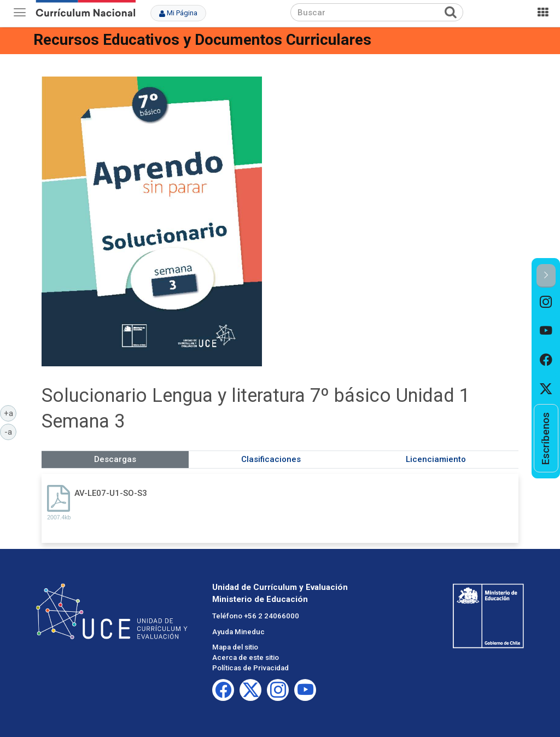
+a (10, 413)
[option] (546, 302)
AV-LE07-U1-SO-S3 (111, 493)
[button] (546, 276)
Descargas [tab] (115, 459)
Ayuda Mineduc (238, 632)
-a (10, 431)
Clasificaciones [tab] (271, 459)
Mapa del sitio (235, 647)
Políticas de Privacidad (250, 668)
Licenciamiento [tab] (436, 459)
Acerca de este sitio (246, 657)
